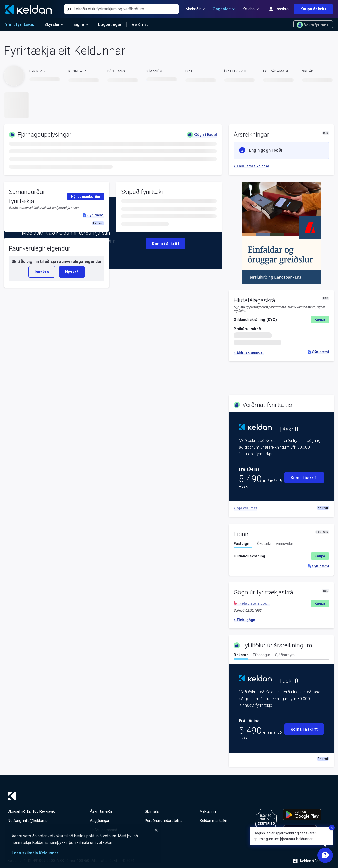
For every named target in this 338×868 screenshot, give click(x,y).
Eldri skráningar (249, 352)
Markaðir (195, 9)
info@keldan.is (35, 821)
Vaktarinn (208, 811)
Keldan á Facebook (312, 861)
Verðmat (140, 24)
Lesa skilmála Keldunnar (35, 853)
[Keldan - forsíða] (28, 9)
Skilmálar (152, 811)
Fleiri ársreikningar (252, 166)
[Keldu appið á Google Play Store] (302, 815)
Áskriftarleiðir (101, 811)
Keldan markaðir (213, 821)
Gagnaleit (224, 9)
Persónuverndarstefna (164, 821)
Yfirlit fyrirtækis (20, 24)
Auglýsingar (100, 821)
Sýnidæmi (318, 352)
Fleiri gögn (244, 620)
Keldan (251, 9)
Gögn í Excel (202, 135)
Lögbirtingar (110, 24)
